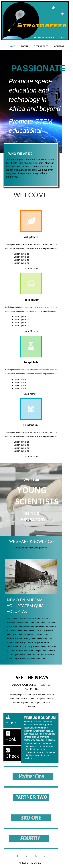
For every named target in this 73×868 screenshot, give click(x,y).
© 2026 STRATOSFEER (36, 863)
